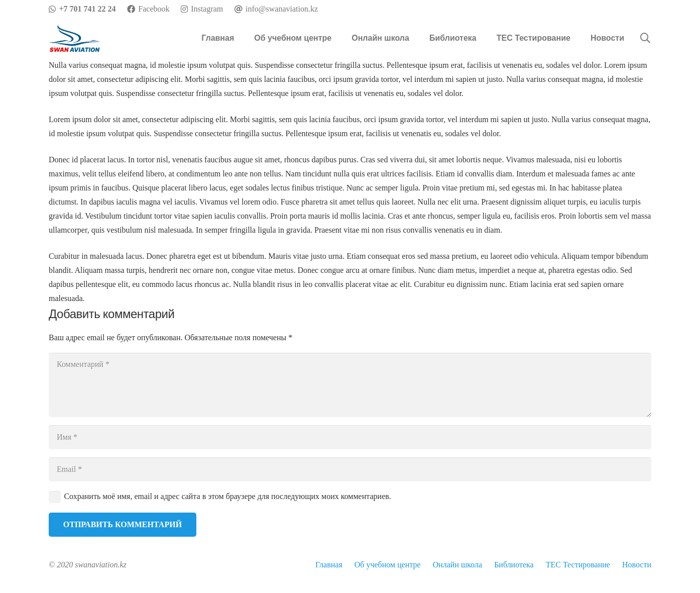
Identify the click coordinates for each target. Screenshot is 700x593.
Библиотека (514, 565)
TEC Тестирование (578, 565)
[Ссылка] (75, 38)
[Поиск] (645, 38)
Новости (637, 565)
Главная (329, 565)
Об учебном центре (388, 565)
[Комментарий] (350, 385)
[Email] (350, 469)
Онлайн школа (457, 565)
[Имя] (350, 437)
